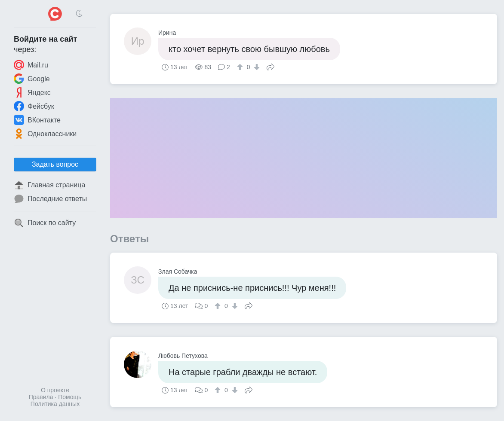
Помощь (70, 397)
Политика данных (55, 404)
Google (32, 79)
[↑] (241, 67)
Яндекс (32, 92)
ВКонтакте (37, 120)
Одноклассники (45, 134)
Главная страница (49, 185)
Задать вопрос (55, 164)
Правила (41, 397)
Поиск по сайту (45, 223)
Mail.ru (31, 65)
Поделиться (270, 66)
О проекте (55, 390)
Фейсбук (34, 106)
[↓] (256, 67)
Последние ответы (50, 199)
